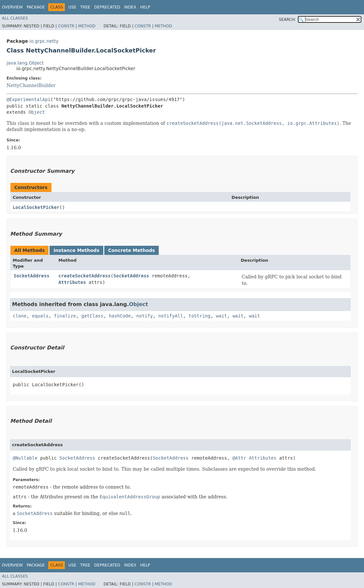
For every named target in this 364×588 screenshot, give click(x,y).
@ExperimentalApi (29, 99)
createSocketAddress (84, 276)
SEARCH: (288, 20)
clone (20, 316)
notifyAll (171, 316)
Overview (12, 7)
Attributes (72, 282)
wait (222, 316)
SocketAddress (32, 276)
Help (145, 7)
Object (37, 112)
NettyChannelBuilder (31, 85)
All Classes (15, 18)
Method (87, 26)
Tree (85, 7)
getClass (92, 316)
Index (130, 7)
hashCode (120, 316)
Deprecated (107, 7)
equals (40, 316)
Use (72, 7)
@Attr (239, 458)
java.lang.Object (25, 63)
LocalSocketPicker (36, 207)
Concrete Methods (132, 250)
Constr (66, 26)
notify (145, 316)
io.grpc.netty (44, 41)
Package (36, 7)
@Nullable (25, 458)
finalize (65, 316)
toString (200, 316)
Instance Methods (76, 250)
